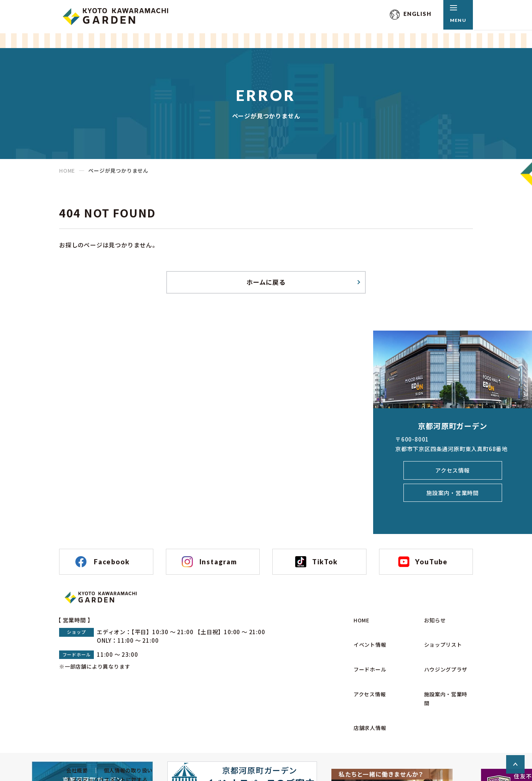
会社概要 (71, 733)
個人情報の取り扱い (125, 733)
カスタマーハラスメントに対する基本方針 (103, 748)
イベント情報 (367, 654)
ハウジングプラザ (443, 668)
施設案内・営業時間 (453, 497)
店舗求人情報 (367, 696)
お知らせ (431, 640)
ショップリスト (440, 654)
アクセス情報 (453, 474)
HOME (67, 170)
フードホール (367, 668)
